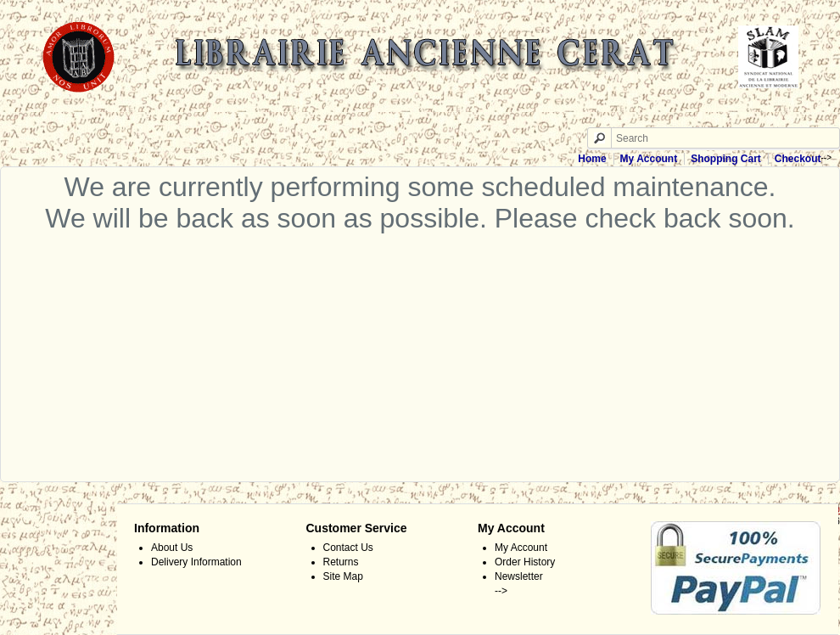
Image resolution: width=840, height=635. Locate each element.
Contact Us (348, 548)
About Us (172, 548)
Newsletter (519, 576)
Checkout (798, 159)
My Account (649, 159)
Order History (525, 562)
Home (592, 159)
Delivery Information (196, 562)
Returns (341, 562)
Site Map (343, 576)
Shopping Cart (726, 159)
